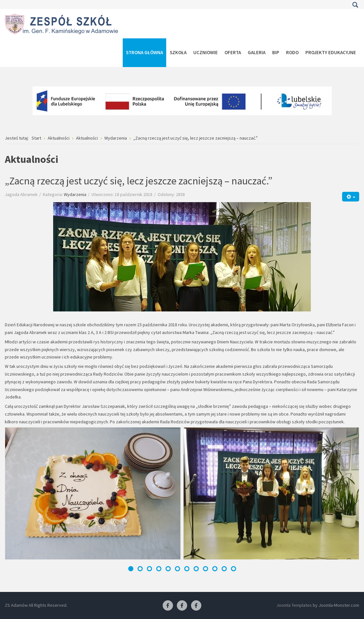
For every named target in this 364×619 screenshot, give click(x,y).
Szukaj (355, 5)
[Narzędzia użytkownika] (351, 197)
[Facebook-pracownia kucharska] (196, 606)
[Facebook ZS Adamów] (168, 606)
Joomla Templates (294, 605)
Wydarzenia (75, 194)
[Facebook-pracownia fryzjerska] (182, 606)
